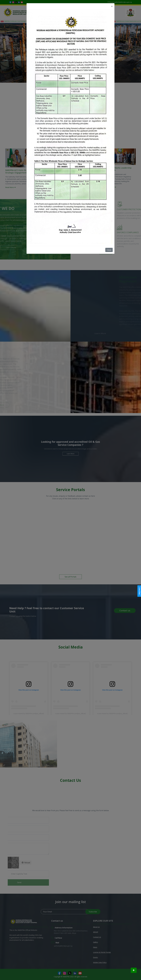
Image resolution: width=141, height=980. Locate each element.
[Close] (112, 6)
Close (109, 250)
